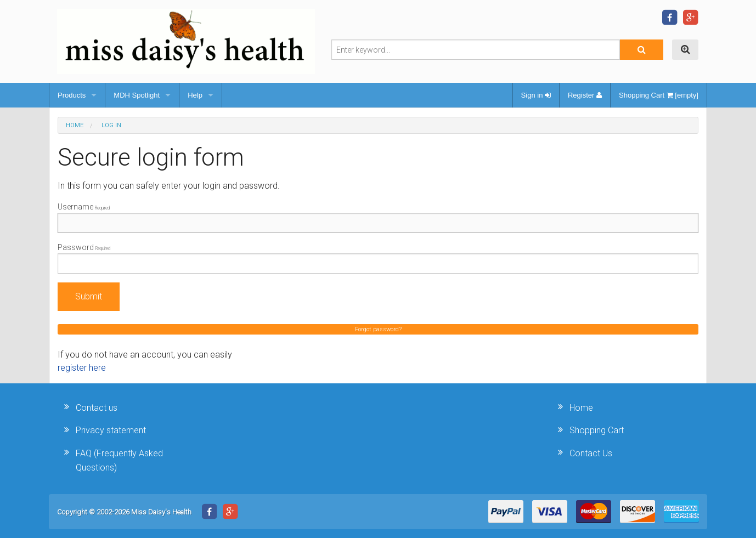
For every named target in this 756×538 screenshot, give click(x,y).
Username (378, 218)
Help (195, 95)
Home (75, 125)
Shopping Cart (597, 430)
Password (378, 258)
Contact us (97, 408)
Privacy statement (111, 430)
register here (82, 368)
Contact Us (591, 453)
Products (72, 95)
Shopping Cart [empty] (659, 95)
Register (585, 95)
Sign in (536, 95)
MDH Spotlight (137, 95)
